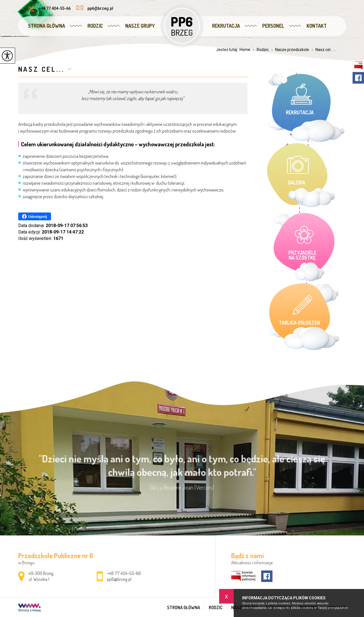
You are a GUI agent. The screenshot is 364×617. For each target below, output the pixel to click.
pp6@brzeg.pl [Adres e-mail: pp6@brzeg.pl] (119, 579)
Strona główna (47, 26)
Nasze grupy (140, 26)
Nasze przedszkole (289, 50)
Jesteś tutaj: (228, 50)
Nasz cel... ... (323, 50)
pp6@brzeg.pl (95, 8)
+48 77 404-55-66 (49, 9)
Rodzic (95, 26)
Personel (273, 26)
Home (245, 50)
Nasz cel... (41, 69)
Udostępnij (35, 216)
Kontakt (317, 26)
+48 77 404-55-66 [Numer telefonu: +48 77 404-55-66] (124, 573)
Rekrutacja (226, 26)
